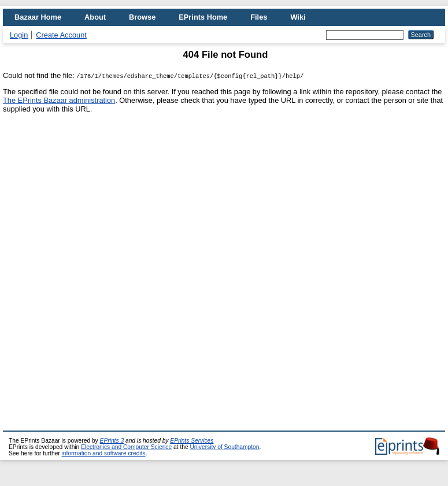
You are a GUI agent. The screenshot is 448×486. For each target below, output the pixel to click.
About (95, 17)
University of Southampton (224, 447)
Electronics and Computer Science (126, 447)
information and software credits (104, 453)
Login (19, 35)
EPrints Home (203, 17)
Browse (142, 17)
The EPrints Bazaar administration (59, 100)
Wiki (298, 17)
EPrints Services (192, 441)
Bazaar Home (38, 17)
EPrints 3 (112, 441)
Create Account (61, 35)
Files (259, 17)
